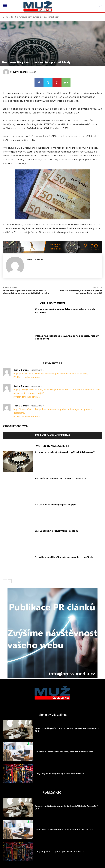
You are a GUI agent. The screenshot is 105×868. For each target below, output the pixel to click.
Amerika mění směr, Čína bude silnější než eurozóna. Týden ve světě (81, 292)
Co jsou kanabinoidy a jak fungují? (56, 505)
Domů (6, 17)
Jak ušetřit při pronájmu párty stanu (57, 531)
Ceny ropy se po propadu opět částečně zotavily (59, 774)
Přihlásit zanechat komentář (27, 377)
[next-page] (10, 581)
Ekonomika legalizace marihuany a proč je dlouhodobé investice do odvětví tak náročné (26, 292)
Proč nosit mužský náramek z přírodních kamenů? (65, 452)
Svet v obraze (20, 72)
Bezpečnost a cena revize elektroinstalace (61, 478)
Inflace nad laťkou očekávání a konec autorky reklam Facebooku (67, 337)
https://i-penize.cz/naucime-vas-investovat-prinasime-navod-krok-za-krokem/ (51, 374)
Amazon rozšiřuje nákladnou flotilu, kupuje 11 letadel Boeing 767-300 (67, 730)
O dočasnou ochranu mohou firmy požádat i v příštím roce (64, 752)
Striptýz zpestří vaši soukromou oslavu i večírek (64, 557)
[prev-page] (5, 581)
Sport (14, 17)
